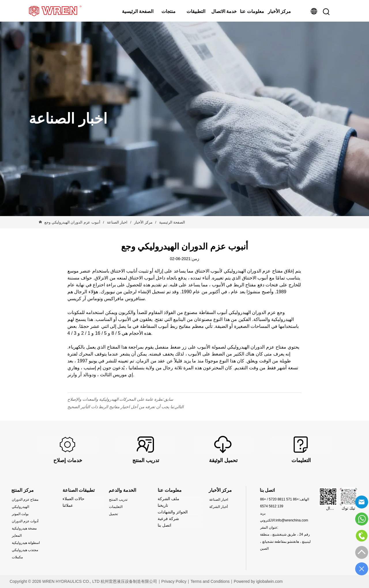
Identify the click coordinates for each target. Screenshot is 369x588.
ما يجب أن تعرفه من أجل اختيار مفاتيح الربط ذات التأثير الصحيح (121, 407)
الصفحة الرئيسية (138, 11)
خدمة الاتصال (224, 11)
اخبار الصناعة (117, 222)
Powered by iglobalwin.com (258, 581)
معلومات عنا (252, 11)
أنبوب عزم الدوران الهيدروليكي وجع (73, 222)
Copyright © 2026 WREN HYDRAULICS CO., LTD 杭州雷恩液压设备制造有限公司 (83, 581)
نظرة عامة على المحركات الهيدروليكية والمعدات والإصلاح (115, 399)
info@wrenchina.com (292, 520)
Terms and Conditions (210, 581)
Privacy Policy (174, 581)
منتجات (169, 11)
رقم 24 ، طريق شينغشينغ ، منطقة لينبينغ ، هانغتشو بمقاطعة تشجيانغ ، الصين (285, 541)
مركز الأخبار (279, 11)
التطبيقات (196, 11)
